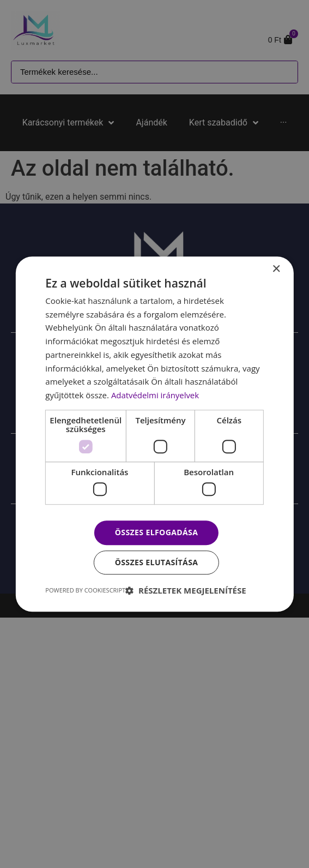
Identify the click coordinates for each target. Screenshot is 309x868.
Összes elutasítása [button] (157, 562)
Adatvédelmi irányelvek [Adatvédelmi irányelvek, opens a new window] (155, 395)
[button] (186, 590)
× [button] (276, 269)
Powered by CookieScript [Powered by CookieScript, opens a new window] (85, 590)
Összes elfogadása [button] (156, 533)
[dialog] (154, 434)
